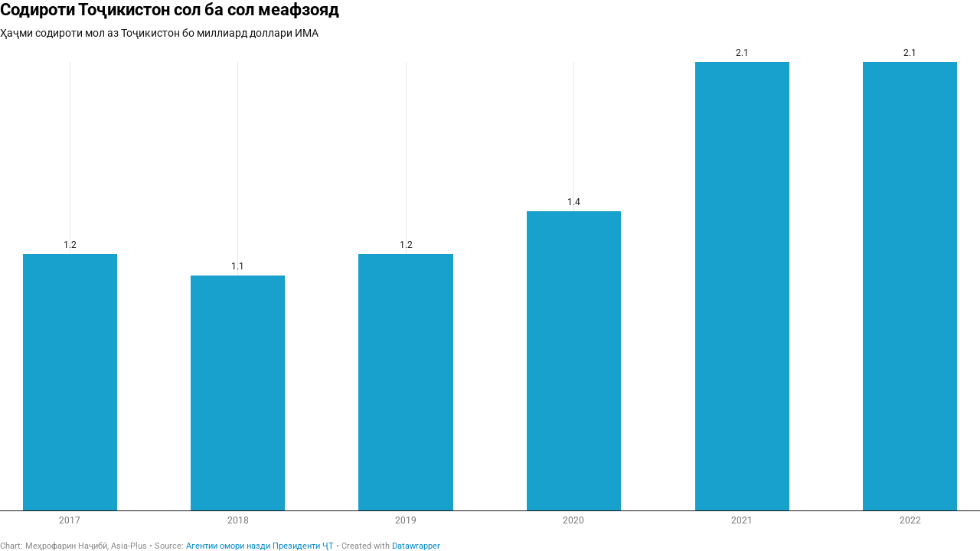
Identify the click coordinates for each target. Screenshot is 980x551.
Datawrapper (416, 546)
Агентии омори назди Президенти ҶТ (260, 546)
